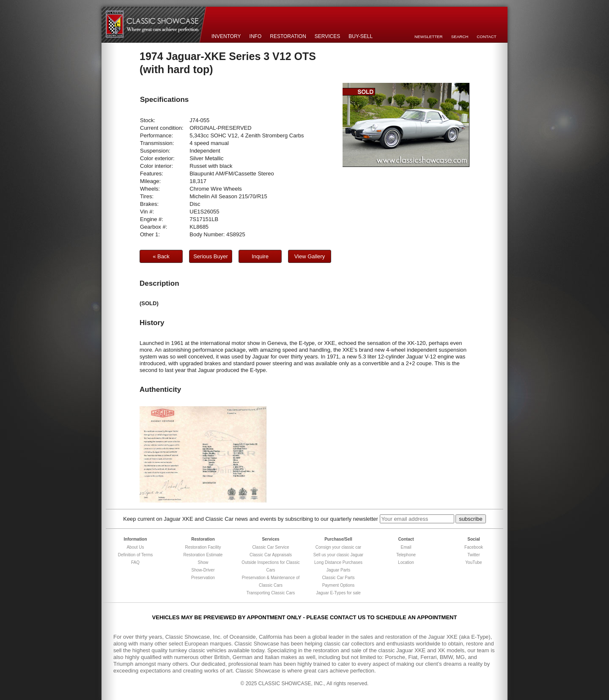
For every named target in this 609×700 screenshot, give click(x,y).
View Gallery (310, 256)
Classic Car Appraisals (271, 555)
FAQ (135, 562)
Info (256, 36)
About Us (135, 547)
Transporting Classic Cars (271, 593)
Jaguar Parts (339, 570)
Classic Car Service (270, 547)
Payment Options (339, 585)
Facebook (474, 547)
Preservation (203, 578)
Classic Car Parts (338, 578)
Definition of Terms (136, 555)
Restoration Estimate (203, 555)
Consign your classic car (338, 547)
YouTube (473, 562)
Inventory (226, 36)
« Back (161, 256)
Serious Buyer (211, 256)
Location (406, 562)
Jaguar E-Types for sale (338, 593)
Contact (486, 37)
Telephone (406, 555)
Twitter (473, 555)
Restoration (288, 36)
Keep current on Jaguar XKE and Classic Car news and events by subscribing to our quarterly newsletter (251, 519)
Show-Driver (203, 570)
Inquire (260, 256)
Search (460, 37)
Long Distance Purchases (338, 562)
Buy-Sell (361, 36)
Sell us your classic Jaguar (338, 555)
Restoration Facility (203, 547)
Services (327, 36)
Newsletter (429, 37)
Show (203, 562)
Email (406, 547)
